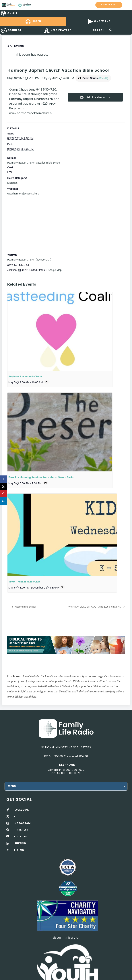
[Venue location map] (66, 226)
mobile (127, 5)
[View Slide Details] (66, 645)
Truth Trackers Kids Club (24, 582)
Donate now (109, 5)
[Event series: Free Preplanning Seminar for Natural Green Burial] (46, 483)
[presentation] (60, 331)
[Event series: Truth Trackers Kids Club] (62, 587)
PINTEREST (21, 830)
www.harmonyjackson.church (24, 194)
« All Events (15, 46)
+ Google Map (53, 270)
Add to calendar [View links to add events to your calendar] (96, 97)
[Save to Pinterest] (4, 494)
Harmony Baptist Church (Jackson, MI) (29, 260)
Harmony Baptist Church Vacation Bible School (34, 163)
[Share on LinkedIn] (4, 501)
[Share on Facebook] (4, 479)
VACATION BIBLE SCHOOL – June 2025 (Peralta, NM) (96, 607)
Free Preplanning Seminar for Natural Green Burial (41, 477)
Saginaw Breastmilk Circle (25, 376)
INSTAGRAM (22, 823)
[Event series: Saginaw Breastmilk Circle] (47, 382)
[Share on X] (4, 486)
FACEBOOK (21, 810)
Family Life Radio (35, 5)
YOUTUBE (20, 837)
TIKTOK (19, 850)
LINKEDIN (20, 843)
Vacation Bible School (25, 607)
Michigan (12, 183)
